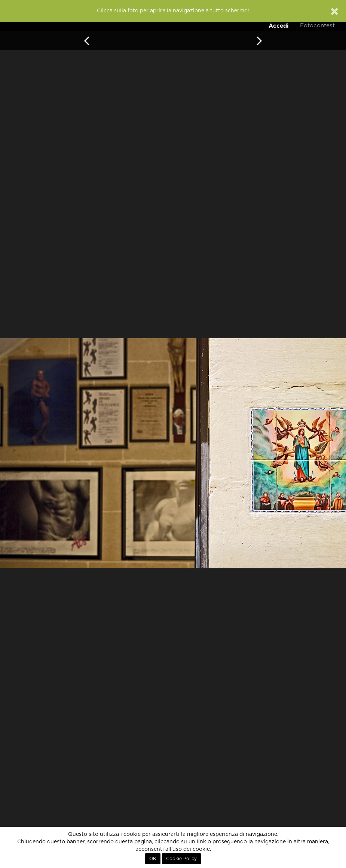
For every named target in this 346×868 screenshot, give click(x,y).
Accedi (279, 26)
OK (153, 859)
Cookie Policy (181, 859)
